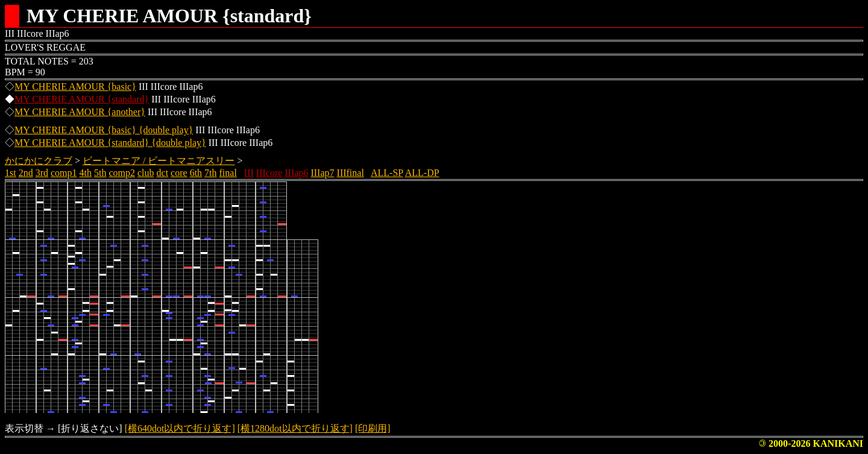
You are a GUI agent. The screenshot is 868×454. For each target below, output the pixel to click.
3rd (42, 173)
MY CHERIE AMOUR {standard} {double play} (110, 143)
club (146, 173)
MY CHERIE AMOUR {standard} (82, 99)
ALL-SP (387, 173)
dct (163, 173)
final (228, 173)
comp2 (122, 173)
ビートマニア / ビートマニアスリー (159, 161)
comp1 (64, 173)
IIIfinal (351, 173)
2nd (26, 173)
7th (210, 173)
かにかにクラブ (39, 161)
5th (100, 173)
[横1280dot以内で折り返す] (295, 428)
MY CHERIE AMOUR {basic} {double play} (104, 130)
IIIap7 (322, 173)
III (249, 173)
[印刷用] (373, 428)
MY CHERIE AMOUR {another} (80, 112)
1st (11, 173)
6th (196, 173)
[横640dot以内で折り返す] (180, 428)
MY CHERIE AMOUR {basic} (75, 87)
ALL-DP (422, 173)
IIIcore (269, 173)
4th (86, 173)
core (179, 173)
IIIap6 (296, 173)
